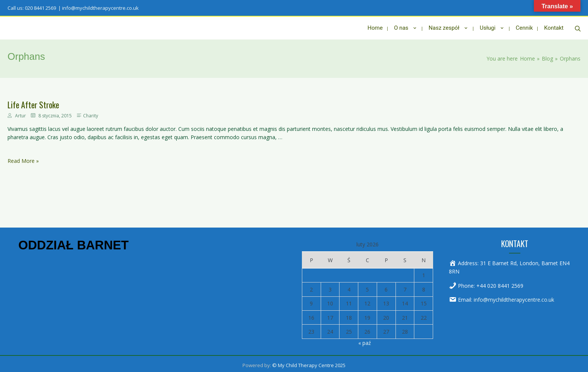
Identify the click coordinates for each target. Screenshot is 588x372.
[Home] (527, 56)
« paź (365, 340)
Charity (91, 113)
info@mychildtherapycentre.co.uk (514, 297)
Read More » (23, 158)
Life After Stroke (33, 102)
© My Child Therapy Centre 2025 (309, 363)
